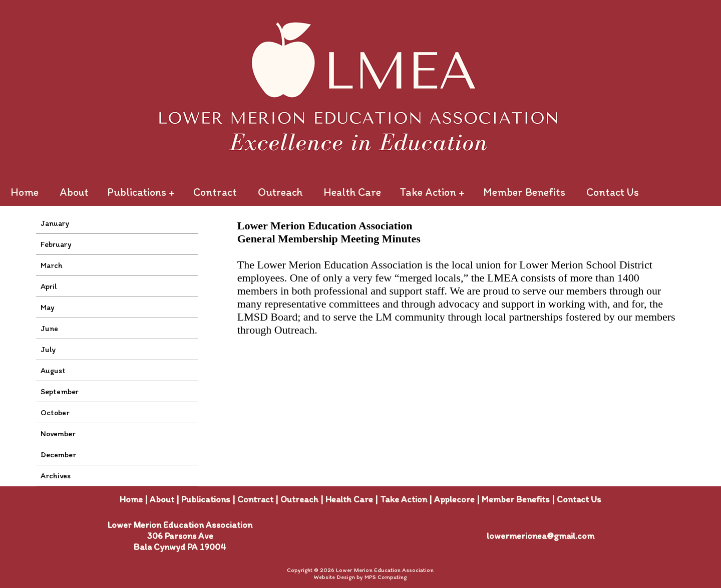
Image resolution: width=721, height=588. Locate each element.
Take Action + (432, 192)
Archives (56, 476)
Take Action (404, 499)
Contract (215, 192)
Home (25, 192)
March (52, 265)
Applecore (454, 499)
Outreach (280, 192)
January (55, 223)
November (58, 433)
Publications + (141, 192)
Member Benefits (524, 192)
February (56, 244)
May (48, 307)
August (53, 370)
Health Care (352, 192)
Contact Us (613, 192)
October (55, 412)
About (74, 192)
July (48, 349)
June (49, 328)
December (58, 455)
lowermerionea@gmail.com (540, 536)
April (49, 286)
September (60, 391)
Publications (206, 499)
